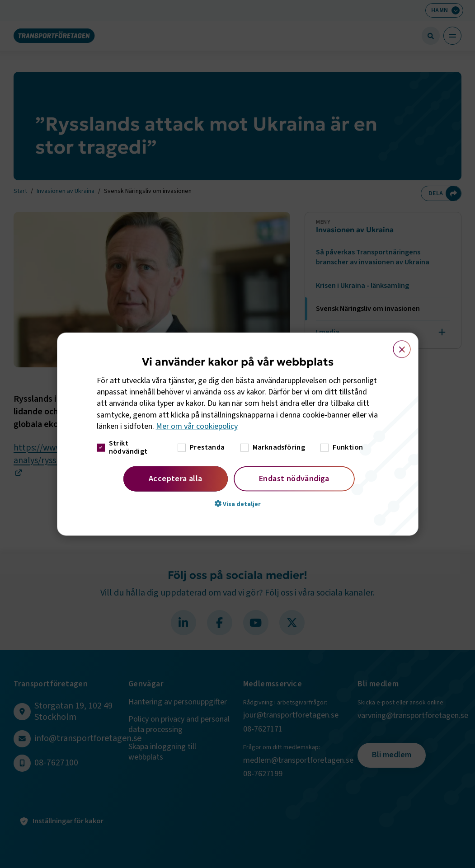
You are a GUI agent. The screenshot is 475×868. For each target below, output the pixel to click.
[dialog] (238, 434)
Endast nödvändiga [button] (294, 479)
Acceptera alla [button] (176, 479)
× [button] (397, 345)
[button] (238, 504)
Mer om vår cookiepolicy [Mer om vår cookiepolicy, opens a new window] (197, 426)
